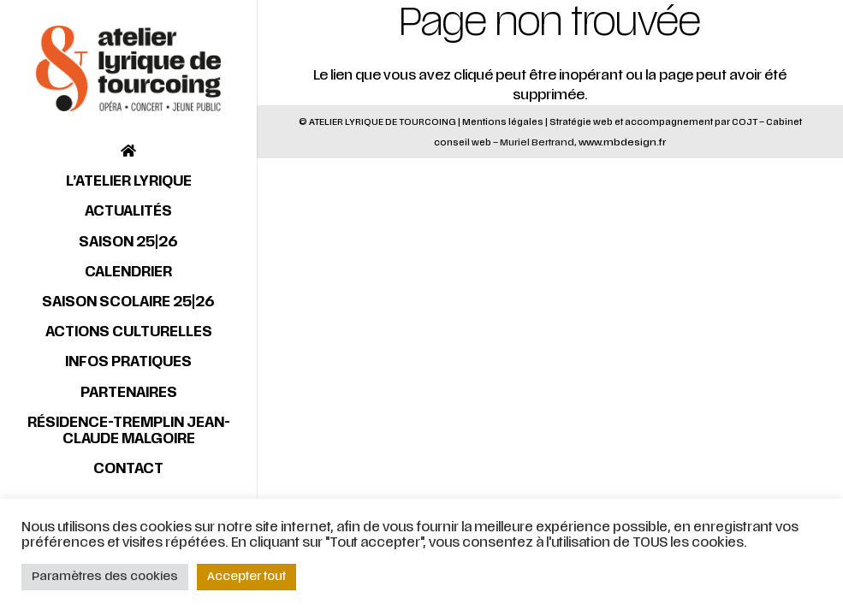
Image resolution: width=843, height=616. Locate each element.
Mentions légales (503, 122)
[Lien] (128, 68)
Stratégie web (581, 122)
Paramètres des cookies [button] (105, 577)
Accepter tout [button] (246, 577)
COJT (745, 122)
